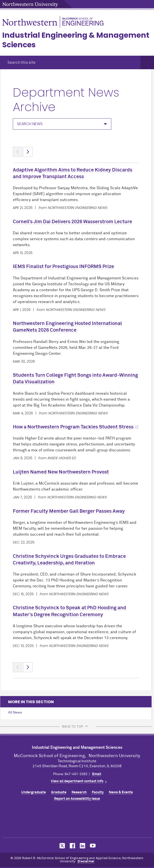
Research (79, 792)
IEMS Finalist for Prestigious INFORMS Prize (63, 267)
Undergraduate (34, 792)
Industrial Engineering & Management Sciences (76, 40)
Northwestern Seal (77, 821)
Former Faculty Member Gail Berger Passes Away (69, 511)
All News (15, 713)
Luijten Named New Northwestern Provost (61, 472)
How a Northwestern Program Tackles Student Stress (73, 427)
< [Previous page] (18, 152)
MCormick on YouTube (93, 846)
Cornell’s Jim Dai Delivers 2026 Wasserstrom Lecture (72, 222)
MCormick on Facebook (72, 846)
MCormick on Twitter (61, 846)
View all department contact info (77, 781)
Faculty (98, 792)
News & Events (121, 792)
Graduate (59, 792)
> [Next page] (28, 152)
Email (97, 774)
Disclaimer (86, 861)
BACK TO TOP (73, 726)
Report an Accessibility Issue (77, 799)
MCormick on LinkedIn (82, 846)
